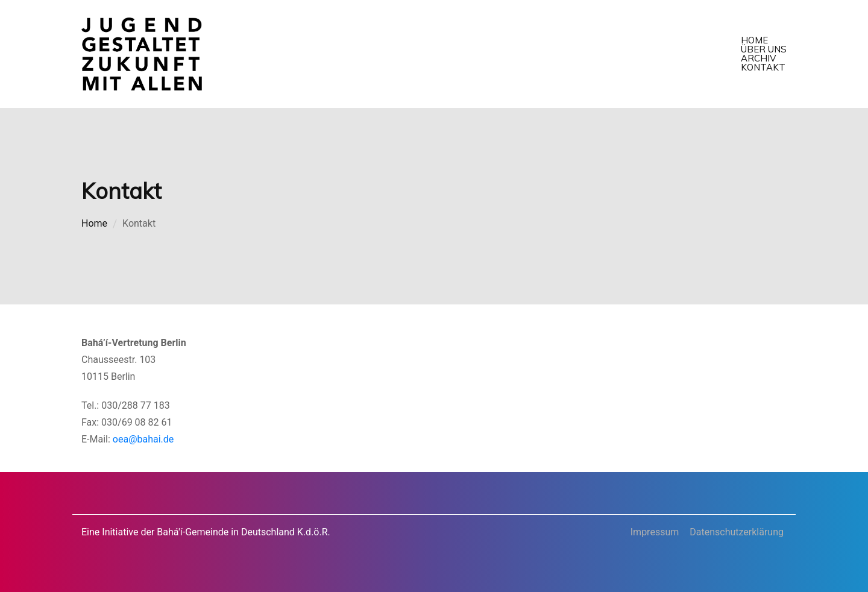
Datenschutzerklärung (737, 532)
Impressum (655, 532)
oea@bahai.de (143, 439)
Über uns (764, 49)
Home (754, 40)
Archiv (758, 58)
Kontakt (763, 67)
